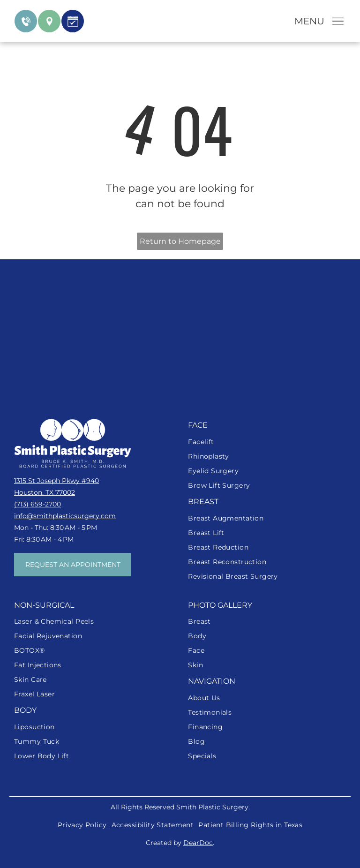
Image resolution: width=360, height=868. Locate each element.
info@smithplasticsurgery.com (65, 516)
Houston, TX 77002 (45, 492)
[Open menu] (338, 21)
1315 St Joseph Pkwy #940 (56, 481)
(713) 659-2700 (37, 504)
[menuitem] (267, 442)
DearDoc (198, 843)
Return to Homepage (180, 241)
